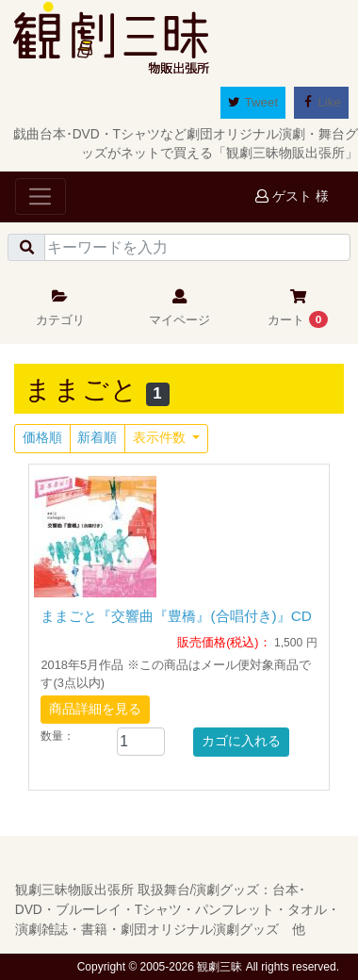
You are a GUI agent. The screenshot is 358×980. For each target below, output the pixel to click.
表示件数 (161, 438)
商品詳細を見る (95, 709)
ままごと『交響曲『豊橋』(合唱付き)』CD (176, 616)
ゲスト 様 (292, 196)
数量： (57, 736)
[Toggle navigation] (41, 196)
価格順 (42, 438)
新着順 (97, 438)
